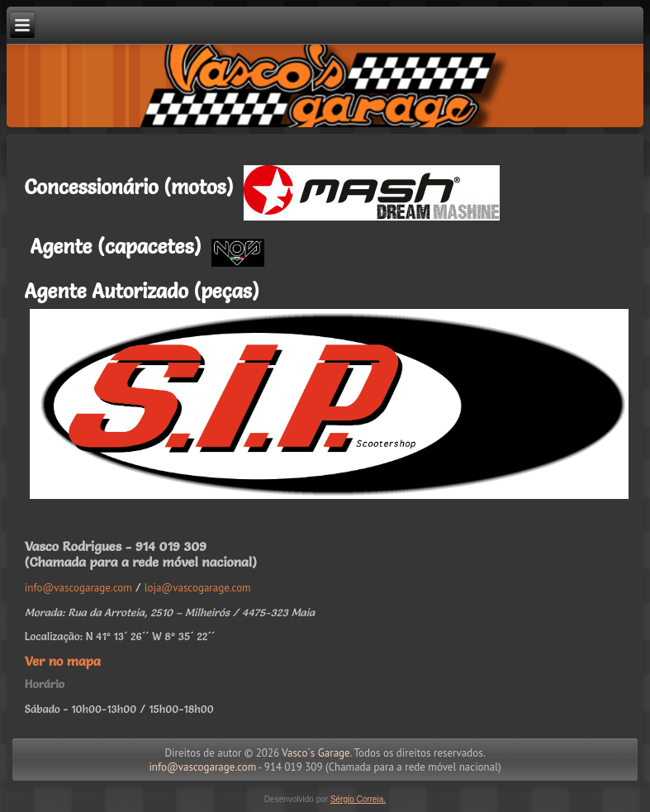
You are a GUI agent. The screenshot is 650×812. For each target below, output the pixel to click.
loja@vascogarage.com (198, 588)
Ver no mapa (63, 661)
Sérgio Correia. (358, 799)
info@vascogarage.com (78, 588)
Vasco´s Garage (316, 753)
